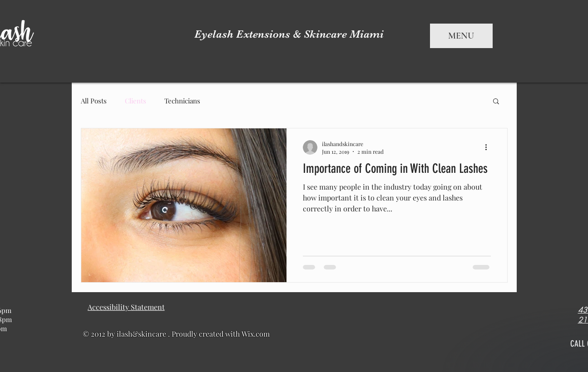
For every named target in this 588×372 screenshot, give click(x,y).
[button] (496, 102)
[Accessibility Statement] (126, 307)
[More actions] (489, 147)
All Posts (94, 101)
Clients (136, 101)
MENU (461, 36)
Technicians (182, 101)
